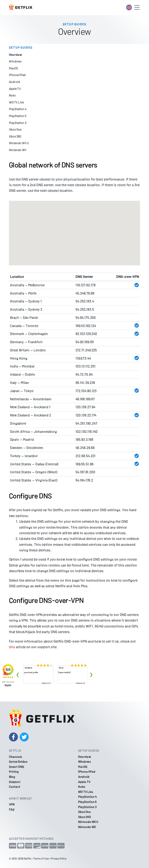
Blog (12, 777)
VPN (12, 804)
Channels (15, 757)
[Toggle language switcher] (129, 7)
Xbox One (15, 129)
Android (14, 82)
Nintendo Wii (18, 150)
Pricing (14, 771)
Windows (15, 61)
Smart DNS (17, 767)
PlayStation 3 (18, 123)
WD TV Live (16, 102)
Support (15, 782)
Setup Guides (18, 761)
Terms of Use (41, 858)
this (12, 647)
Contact (15, 787)
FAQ (12, 809)
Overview (15, 55)
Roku (12, 95)
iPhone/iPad (17, 75)
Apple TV (15, 89)
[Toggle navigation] (137, 7)
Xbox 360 (15, 136)
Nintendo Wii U (19, 143)
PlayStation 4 (18, 109)
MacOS (13, 68)
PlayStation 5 (18, 116)
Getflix (28, 858)
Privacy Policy (59, 858)
